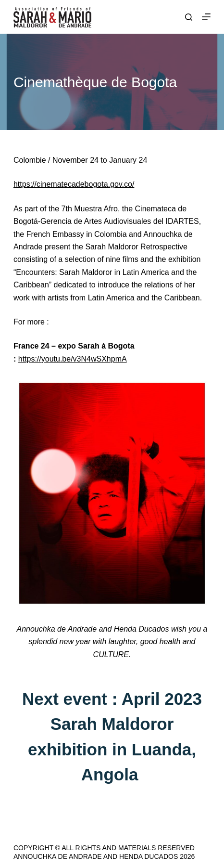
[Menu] (206, 17)
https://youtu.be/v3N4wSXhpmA (73, 359)
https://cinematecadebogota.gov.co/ (74, 184)
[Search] (189, 17)
